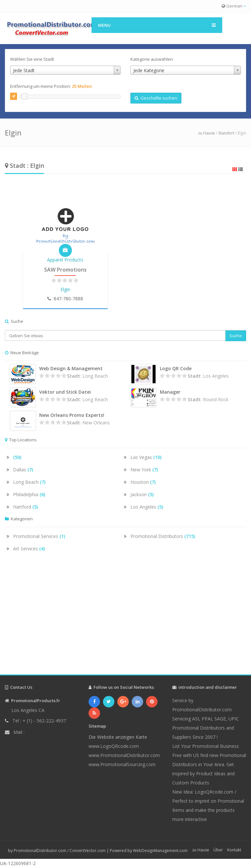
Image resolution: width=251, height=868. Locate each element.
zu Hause (207, 133)
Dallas (23, 470)
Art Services (29, 549)
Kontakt (234, 850)
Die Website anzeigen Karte (118, 737)
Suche (236, 336)
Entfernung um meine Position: (51, 86)
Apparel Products (65, 260)
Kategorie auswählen (152, 59)
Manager (170, 392)
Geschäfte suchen (156, 98)
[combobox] (65, 70)
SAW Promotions (65, 270)
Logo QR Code (176, 368)
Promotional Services (39, 536)
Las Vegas (146, 457)
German (234, 6)
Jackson (142, 494)
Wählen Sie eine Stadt (32, 59)
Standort (226, 133)
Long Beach (29, 482)
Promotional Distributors (163, 536)
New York (144, 470)
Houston (143, 482)
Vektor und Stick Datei (65, 392)
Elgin (65, 289)
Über (218, 850)
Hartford (25, 507)
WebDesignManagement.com (160, 851)
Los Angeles (147, 507)
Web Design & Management (71, 368)
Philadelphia (29, 494)
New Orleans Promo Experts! (72, 415)
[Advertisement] (125, 619)
